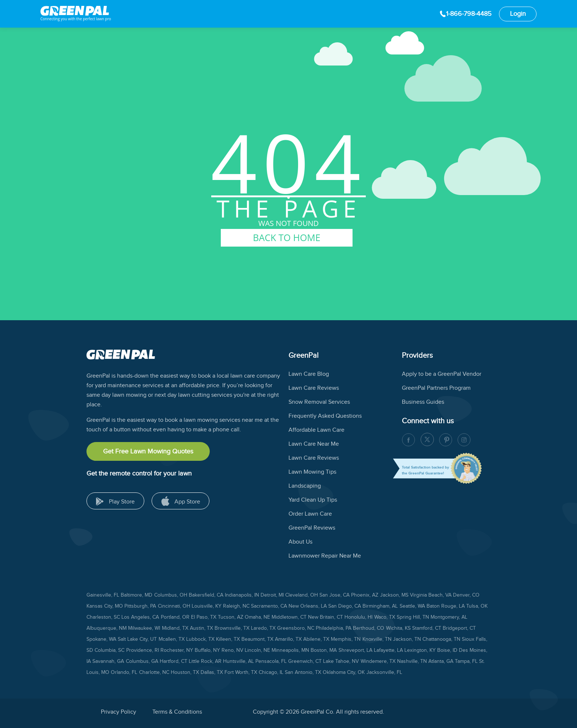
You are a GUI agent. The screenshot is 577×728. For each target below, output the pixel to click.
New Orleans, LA (308, 606)
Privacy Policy (118, 712)
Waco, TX (385, 617)
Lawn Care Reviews (314, 388)
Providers (417, 356)
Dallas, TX (212, 672)
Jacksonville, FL (384, 672)
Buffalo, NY (207, 650)
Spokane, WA (101, 639)
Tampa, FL (466, 661)
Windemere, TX (378, 661)
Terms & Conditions (177, 712)
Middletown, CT (289, 617)
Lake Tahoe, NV (341, 661)
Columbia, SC (109, 650)
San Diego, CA (345, 606)
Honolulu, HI (358, 617)
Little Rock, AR (205, 661)
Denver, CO (466, 595)
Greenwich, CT (305, 661)
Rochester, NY (177, 650)
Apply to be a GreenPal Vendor (442, 374)
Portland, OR (175, 617)
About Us (300, 542)
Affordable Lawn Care (316, 430)
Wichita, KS (398, 628)
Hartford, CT (174, 661)
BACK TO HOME (286, 237)
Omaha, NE (257, 617)
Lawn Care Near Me (314, 444)
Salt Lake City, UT (137, 639)
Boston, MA (324, 650)
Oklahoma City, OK (344, 672)
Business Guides (423, 402)
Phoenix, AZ (365, 595)
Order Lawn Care (310, 514)
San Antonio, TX (303, 672)
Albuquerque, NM (107, 628)
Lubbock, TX (200, 639)
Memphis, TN (346, 639)
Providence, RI (143, 650)
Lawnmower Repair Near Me (325, 556)
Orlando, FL (124, 672)
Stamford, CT (427, 628)
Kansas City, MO (105, 606)
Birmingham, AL (380, 606)
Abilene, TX (316, 639)
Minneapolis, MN (290, 650)
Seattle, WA (412, 606)
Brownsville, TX (232, 628)
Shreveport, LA (355, 650)
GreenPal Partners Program (436, 388)
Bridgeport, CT (459, 628)
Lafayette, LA (388, 650)
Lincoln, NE (257, 650)
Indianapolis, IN (242, 595)
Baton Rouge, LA (446, 606)
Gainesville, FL (103, 595)
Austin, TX (201, 628)
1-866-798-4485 (469, 14)
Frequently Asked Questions (325, 416)
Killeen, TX (228, 639)
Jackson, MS (394, 595)
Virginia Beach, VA (431, 595)
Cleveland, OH (302, 595)
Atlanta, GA (441, 661)
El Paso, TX (204, 617)
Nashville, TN (412, 661)
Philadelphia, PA (334, 628)
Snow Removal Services (319, 402)
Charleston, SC (103, 617)
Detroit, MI (272, 595)
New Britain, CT (325, 617)
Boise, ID (447, 650)
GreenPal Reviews (312, 528)
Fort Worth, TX (241, 672)
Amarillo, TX (288, 639)
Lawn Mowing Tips (312, 472)
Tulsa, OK (477, 606)
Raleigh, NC (236, 606)
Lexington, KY (420, 650)
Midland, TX (175, 628)
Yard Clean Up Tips (313, 500)
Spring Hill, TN (413, 617)
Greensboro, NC (296, 628)
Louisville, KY (207, 606)
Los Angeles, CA (140, 617)
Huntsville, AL (238, 661)
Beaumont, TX (257, 639)
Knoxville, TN (377, 639)
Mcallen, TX (172, 639)
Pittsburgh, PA (140, 606)
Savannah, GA (108, 661)
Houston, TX (185, 672)
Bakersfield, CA (206, 595)
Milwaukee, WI (144, 628)
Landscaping (305, 486)
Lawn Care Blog (309, 374)
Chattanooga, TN (441, 639)
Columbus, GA (142, 661)
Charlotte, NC (154, 672)
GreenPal (304, 356)
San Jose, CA (334, 595)
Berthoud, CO (369, 628)
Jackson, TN (407, 639)
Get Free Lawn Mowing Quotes (148, 451)
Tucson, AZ (231, 617)
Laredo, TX (263, 628)
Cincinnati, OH (174, 606)
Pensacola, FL (271, 661)
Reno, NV (232, 650)
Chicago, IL (271, 672)
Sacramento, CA (269, 606)
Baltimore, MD (137, 595)
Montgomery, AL (449, 617)
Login (518, 14)
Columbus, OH (171, 595)
